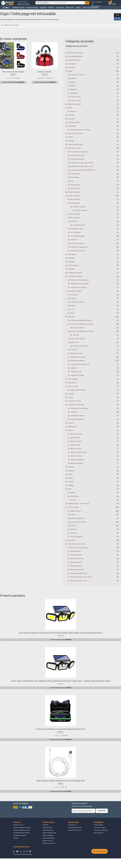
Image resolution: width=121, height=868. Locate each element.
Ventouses (72, 540)
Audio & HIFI (70, 8)
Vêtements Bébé (76, 555)
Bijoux (70, 108)
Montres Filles (75, 445)
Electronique (75, 496)
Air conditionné (75, 199)
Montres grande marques (79, 452)
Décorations (72, 254)
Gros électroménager (77, 236)
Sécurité (73, 526)
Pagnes (78, 8)
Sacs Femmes (75, 185)
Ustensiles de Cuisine (78, 251)
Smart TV (73, 529)
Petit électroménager (77, 243)
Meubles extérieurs (79, 207)
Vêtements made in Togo (79, 581)
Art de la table (75, 214)
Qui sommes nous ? (18, 825)
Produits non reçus (48, 841)
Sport (70, 489)
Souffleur (71, 485)
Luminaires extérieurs (78, 416)
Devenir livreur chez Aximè (101, 830)
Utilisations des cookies (20, 835)
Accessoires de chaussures (80, 152)
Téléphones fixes (76, 372)
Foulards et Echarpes (75, 273)
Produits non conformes (49, 843)
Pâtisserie (74, 240)
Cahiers (71, 137)
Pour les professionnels (78, 522)
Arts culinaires (75, 218)
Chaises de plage (81, 210)
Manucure (74, 89)
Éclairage (71, 258)
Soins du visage (76, 100)
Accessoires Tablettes (78, 339)
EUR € (117, 15)
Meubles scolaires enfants (79, 284)
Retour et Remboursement (50, 833)
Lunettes (71, 423)
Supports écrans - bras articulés (79, 504)
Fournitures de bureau (75, 276)
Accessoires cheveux (78, 75)
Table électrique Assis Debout (80, 130)
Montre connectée (76, 434)
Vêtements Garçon (77, 566)
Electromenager (73, 265)
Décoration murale (79, 225)
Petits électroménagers (91, 8)
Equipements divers (77, 229)
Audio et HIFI (75, 342)
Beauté (70, 71)
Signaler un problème (48, 835)
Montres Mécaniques (77, 460)
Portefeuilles (75, 177)
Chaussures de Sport (77, 159)
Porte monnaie (75, 174)
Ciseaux (73, 298)
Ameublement (75, 203)
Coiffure (73, 78)
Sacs (72, 181)
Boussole (71, 119)
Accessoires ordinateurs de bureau (82, 324)
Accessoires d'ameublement (80, 280)
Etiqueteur (71, 269)
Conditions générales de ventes (22, 830)
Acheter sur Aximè (48, 828)
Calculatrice (74, 295)
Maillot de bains (76, 551)
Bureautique (72, 126)
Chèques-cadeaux (74, 192)
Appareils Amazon (74, 60)
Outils (70, 474)
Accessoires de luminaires (79, 408)
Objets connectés (76, 353)
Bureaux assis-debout (75, 133)
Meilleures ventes (19, 8)
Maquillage (74, 93)
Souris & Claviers (79, 328)
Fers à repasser (76, 232)
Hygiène (73, 86)
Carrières (16, 838)
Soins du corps (75, 97)
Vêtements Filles (76, 562)
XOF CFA (117, 19)
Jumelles (71, 394)
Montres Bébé (75, 438)
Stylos (73, 313)
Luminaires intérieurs (77, 419)
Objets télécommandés (78, 390)
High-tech (43, 8)
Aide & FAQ (45, 825)
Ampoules (74, 412)
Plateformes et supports (79, 287)
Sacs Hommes (75, 188)
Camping (71, 141)
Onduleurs (71, 471)
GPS (74, 500)
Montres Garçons (76, 449)
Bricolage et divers (74, 122)
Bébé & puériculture (75, 104)
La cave (71, 397)
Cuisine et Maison (74, 196)
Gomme (73, 306)
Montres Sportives (77, 463)
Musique (71, 467)
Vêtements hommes (77, 570)
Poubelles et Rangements (79, 247)
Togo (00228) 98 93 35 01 (75, 830)
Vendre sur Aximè (98, 825)
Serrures (71, 482)
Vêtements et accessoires (77, 544)
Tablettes (74, 368)
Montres (51, 8)
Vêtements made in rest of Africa (81, 577)
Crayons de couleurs (77, 302)
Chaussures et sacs (75, 148)
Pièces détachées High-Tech (80, 364)
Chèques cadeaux (32, 8)
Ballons (73, 493)
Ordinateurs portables (78, 361)
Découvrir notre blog (100, 851)
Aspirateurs (72, 64)
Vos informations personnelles (21, 833)
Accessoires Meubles (75, 53)
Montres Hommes (76, 456)
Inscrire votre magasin (100, 828)
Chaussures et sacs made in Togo (82, 166)
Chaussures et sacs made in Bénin (82, 163)
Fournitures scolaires (75, 291)
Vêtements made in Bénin (79, 573)
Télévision (74, 533)
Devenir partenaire (99, 833)
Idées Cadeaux (73, 379)
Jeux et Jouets (73, 386)
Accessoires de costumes (79, 548)
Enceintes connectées (80, 346)
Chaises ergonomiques (76, 144)
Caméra (73, 515)
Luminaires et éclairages (76, 405)
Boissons (71, 115)
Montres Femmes (76, 441)
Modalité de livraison (48, 830)
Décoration (74, 221)
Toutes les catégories (43, 3)
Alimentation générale (75, 56)
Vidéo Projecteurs (76, 537)
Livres (73, 309)
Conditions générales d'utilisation (22, 828)
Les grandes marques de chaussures (83, 170)
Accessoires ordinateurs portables (82, 331)
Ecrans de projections (78, 518)
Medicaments (73, 427)
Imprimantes (72, 383)
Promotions (60, 8)
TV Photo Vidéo (73, 507)
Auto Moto (72, 67)
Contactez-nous (72, 825)
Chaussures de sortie (78, 155)
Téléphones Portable (77, 375)
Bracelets (74, 111)
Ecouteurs (74, 350)
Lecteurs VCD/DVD (74, 401)
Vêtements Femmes (77, 559)
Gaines (73, 82)
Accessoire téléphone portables (81, 320)
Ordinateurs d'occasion (78, 357)
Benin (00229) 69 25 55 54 (75, 828)
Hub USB (76, 335)
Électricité (71, 262)
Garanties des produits (49, 838)
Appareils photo (76, 511)
